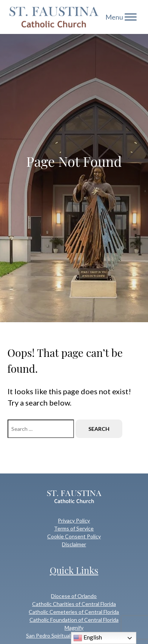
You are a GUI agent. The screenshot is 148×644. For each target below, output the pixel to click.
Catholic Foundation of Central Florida (74, 620)
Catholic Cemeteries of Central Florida (74, 612)
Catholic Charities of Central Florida (74, 604)
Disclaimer (74, 544)
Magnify (74, 628)
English (88, 638)
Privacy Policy (74, 520)
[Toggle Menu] (131, 17)
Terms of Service (74, 528)
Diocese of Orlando (74, 596)
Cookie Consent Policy (74, 536)
